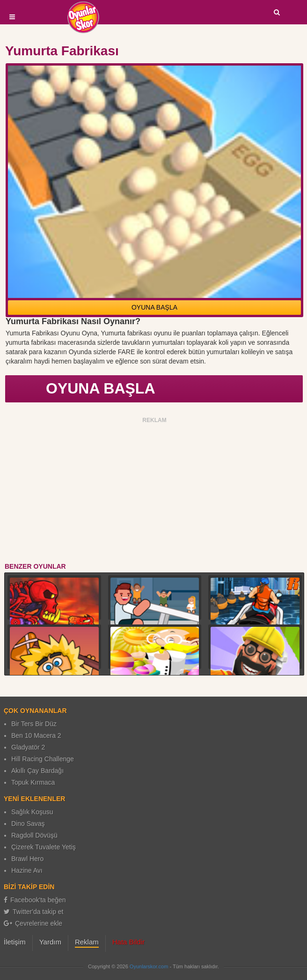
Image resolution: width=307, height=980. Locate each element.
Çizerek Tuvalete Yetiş (44, 847)
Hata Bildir (128, 942)
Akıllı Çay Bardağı (37, 771)
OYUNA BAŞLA (154, 307)
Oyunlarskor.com (149, 966)
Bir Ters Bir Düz (34, 724)
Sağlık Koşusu (32, 812)
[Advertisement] (155, 491)
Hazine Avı (27, 870)
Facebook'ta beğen (35, 900)
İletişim (15, 942)
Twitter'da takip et (34, 912)
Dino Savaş (28, 824)
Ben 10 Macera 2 (36, 735)
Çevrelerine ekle (33, 923)
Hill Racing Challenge (43, 759)
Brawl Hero (27, 859)
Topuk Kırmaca (33, 782)
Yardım (50, 942)
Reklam (87, 942)
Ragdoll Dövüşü (34, 835)
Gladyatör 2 (28, 747)
